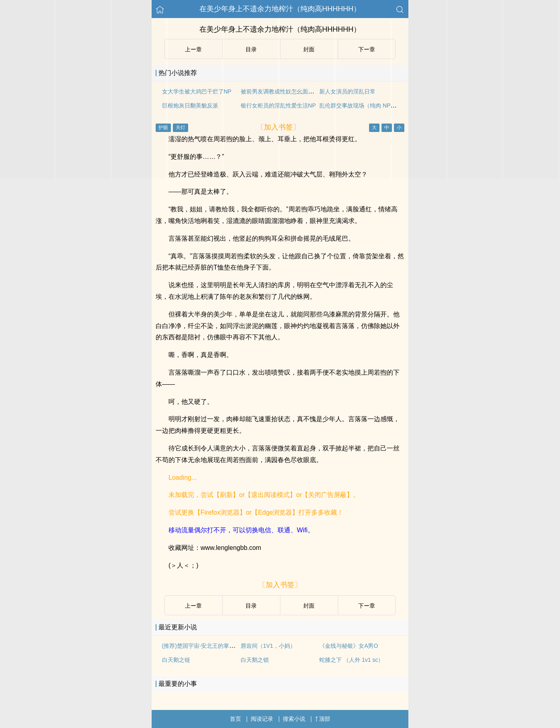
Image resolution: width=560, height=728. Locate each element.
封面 (309, 49)
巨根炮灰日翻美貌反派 (190, 105)
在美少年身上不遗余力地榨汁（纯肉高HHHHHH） (280, 9)
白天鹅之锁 (255, 660)
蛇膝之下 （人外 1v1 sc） (351, 660)
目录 (251, 49)
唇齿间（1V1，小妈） (268, 646)
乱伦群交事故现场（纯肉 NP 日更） (364, 105)
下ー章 (367, 49)
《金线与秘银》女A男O (349, 646)
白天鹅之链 (176, 660)
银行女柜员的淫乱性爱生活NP (278, 105)
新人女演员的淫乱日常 (347, 91)
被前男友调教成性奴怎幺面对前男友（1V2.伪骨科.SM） (310, 91)
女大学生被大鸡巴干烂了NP (197, 91)
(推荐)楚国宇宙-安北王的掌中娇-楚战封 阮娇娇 (220, 646)
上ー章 (193, 49)
